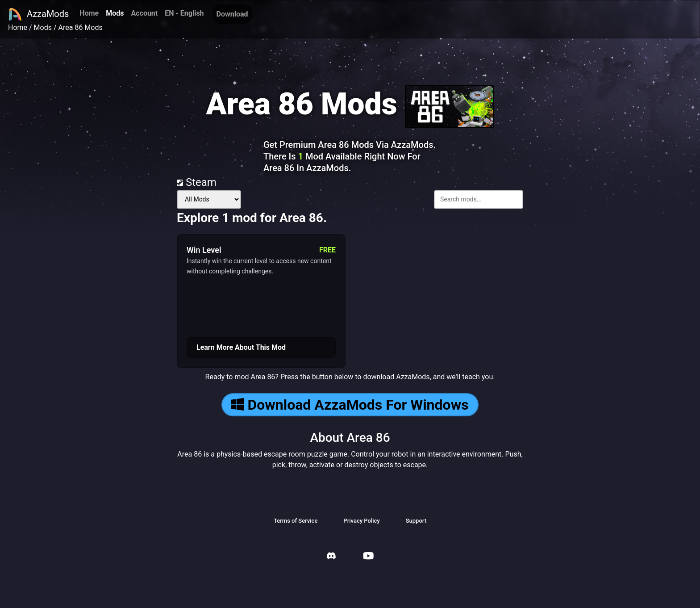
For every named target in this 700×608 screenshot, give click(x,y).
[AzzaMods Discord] (331, 557)
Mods (115, 13)
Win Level (204, 250)
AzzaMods (38, 14)
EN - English (184, 13)
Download (232, 14)
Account (144, 13)
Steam (197, 182)
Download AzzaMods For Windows (350, 405)
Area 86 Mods (81, 27)
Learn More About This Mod (241, 347)
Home (89, 13)
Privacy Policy (361, 521)
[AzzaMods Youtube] (368, 557)
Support (416, 521)
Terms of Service (296, 521)
